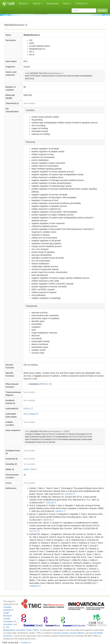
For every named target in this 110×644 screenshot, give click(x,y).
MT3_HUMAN (31, 414)
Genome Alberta (77, 633)
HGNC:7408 (30, 469)
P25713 (28, 409)
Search (38, 4)
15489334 (35, 586)
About (67, 4)
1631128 (51, 503)
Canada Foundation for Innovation (10, 621)
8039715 (49, 520)
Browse (24, 4)
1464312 (60, 511)
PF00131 (45, 384)
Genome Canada (61, 633)
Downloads (52, 4)
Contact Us (81, 4)
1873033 (70, 494)
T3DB (11, 4)
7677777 (34, 531)
